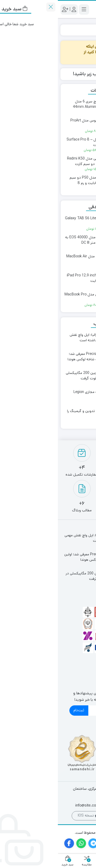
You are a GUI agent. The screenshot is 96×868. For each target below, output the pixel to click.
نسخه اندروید (65, 815)
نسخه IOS (30, 815)
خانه (87, 30)
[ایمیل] (53, 711)
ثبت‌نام (21, 710)
